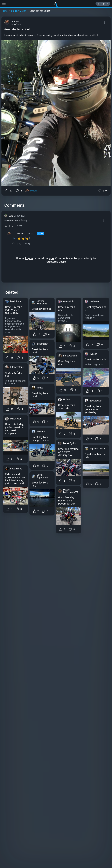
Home (5, 11)
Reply (20, 226)
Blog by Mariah (19, 11)
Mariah (20, 234)
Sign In (103, 4)
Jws (11, 216)
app (51, 258)
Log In (29, 258)
